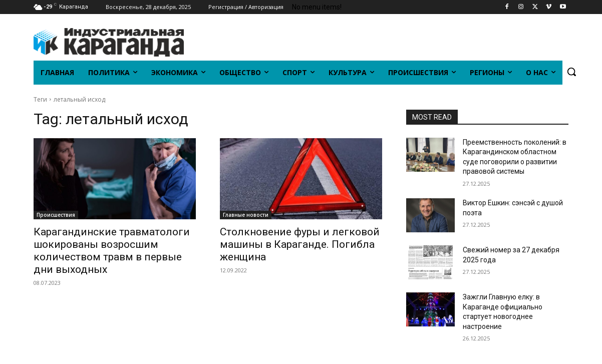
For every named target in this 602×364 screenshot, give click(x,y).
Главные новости (246, 215)
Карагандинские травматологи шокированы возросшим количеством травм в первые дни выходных (112, 251)
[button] (571, 72)
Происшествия (56, 215)
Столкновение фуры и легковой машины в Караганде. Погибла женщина (300, 244)
